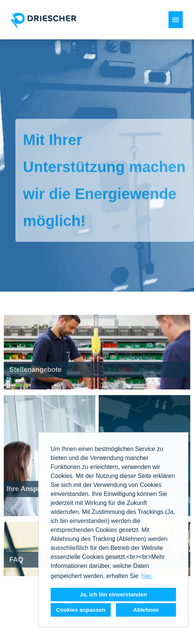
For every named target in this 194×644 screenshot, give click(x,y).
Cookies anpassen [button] (81, 610)
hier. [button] (147, 576)
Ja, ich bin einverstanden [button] (113, 594)
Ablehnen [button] (146, 610)
